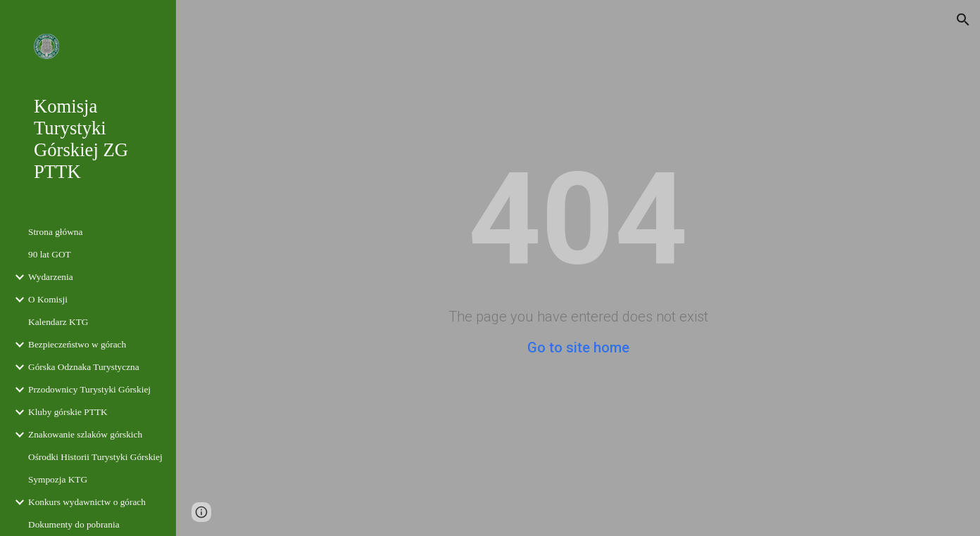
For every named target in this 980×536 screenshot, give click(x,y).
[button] (963, 20)
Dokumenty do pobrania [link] (74, 524)
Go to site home (578, 347)
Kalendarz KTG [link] (58, 322)
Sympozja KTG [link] (58, 479)
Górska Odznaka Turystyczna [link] (84, 367)
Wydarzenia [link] (51, 277)
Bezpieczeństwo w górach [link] (77, 344)
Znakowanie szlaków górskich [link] (85, 434)
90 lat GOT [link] (50, 254)
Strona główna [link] (55, 232)
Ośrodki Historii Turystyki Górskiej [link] (95, 457)
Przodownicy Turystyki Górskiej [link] (89, 389)
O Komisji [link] (48, 299)
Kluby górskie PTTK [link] (68, 412)
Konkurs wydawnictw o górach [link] (87, 502)
